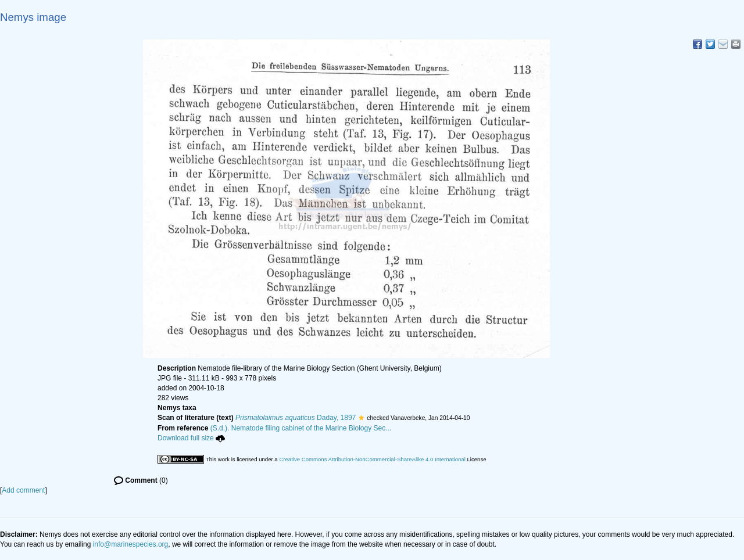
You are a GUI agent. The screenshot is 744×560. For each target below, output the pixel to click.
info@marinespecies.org (131, 544)
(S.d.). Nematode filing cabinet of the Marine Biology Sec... (301, 428)
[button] (361, 418)
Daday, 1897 (296, 418)
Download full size (191, 438)
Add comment (23, 490)
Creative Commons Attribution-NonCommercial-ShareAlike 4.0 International (372, 459)
